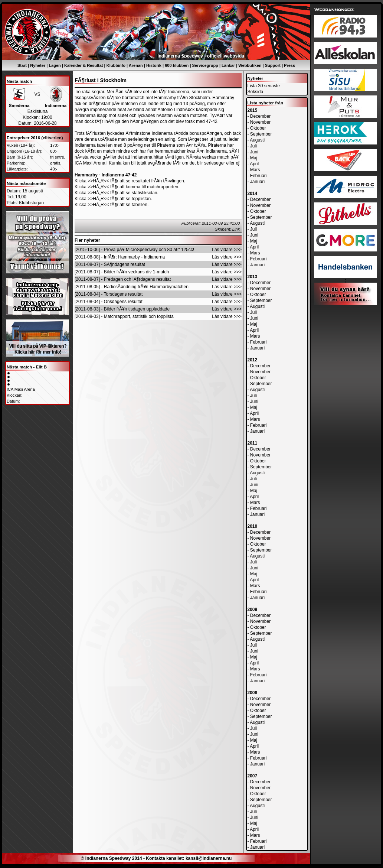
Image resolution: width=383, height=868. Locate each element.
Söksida (256, 92)
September (261, 134)
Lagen (55, 65)
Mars (255, 170)
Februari (258, 176)
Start (22, 65)
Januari (257, 182)
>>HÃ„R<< (98, 181)
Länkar (228, 65)
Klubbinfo (116, 65)
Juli (253, 146)
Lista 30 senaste (264, 86)
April (254, 164)
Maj (254, 158)
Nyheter (38, 65)
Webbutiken (250, 65)
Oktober (258, 128)
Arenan (136, 65)
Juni (254, 152)
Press (289, 65)
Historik (154, 65)
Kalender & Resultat (84, 65)
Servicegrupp (205, 65)
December (260, 116)
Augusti (257, 140)
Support (273, 65)
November (260, 122)
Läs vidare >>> (227, 250)
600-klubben (177, 65)
